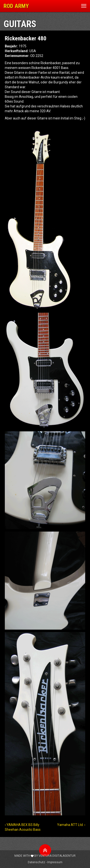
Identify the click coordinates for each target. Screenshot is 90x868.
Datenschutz (36, 862)
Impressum (55, 862)
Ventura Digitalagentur (57, 856)
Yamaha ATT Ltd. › (71, 825)
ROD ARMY (16, 6)
